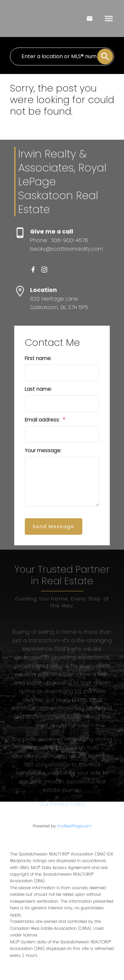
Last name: (38, 389)
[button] (33, 270)
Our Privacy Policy (62, 827)
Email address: (43, 420)
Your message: (43, 450)
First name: (38, 358)
